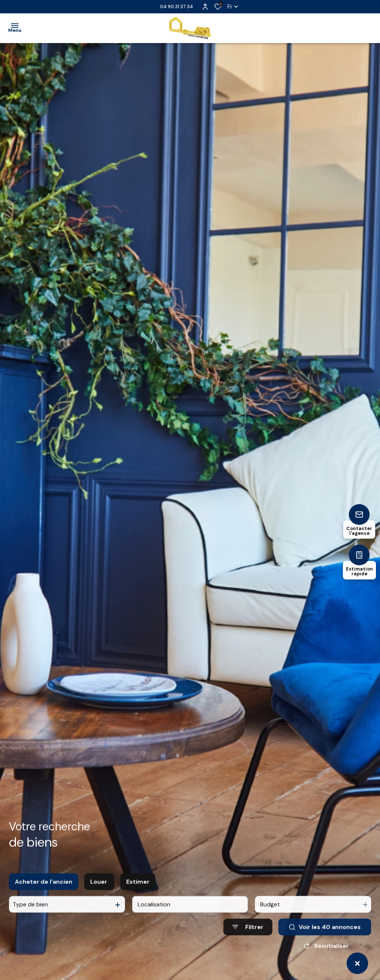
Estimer (138, 891)
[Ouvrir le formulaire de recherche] (248, 937)
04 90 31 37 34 (176, 6)
